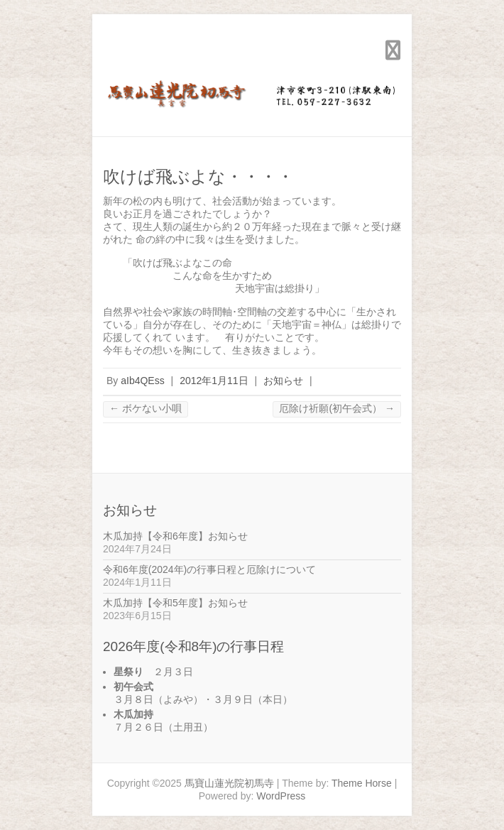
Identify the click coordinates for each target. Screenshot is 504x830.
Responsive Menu (393, 50)
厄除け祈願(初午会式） (337, 408)
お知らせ (283, 381)
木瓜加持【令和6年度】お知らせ (175, 536)
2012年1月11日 (214, 381)
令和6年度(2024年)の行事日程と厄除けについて (209, 569)
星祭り (128, 672)
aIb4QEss (142, 381)
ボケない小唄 (146, 408)
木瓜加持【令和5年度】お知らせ (175, 603)
